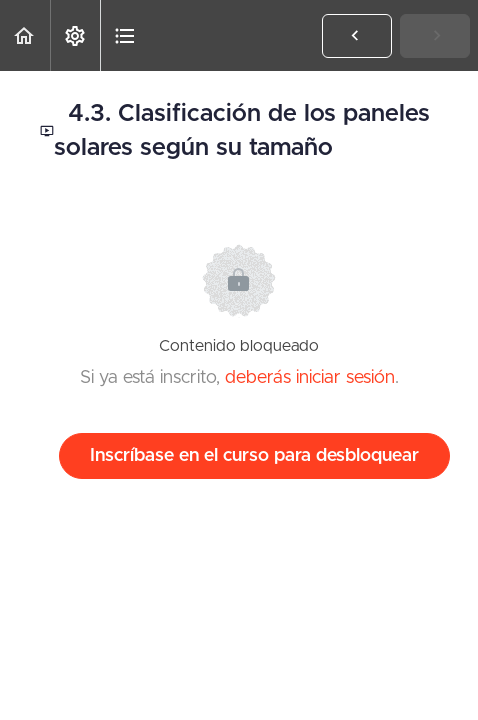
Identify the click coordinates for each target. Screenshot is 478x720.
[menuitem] (75, 35)
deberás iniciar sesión (310, 378)
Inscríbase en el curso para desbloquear (254, 456)
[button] (25, 35)
